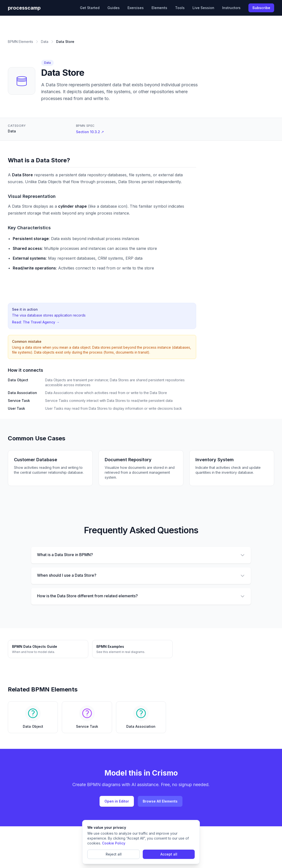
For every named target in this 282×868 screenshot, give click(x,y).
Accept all (169, 854)
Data (45, 42)
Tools (180, 8)
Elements (159, 8)
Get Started (90, 8)
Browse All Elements (160, 801)
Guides (114, 8)
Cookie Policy (114, 843)
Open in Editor (117, 801)
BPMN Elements (20, 42)
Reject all (114, 854)
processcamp (24, 8)
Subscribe (261, 8)
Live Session (203, 8)
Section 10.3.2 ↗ (90, 132)
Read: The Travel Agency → (36, 322)
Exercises (136, 8)
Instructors (231, 8)
